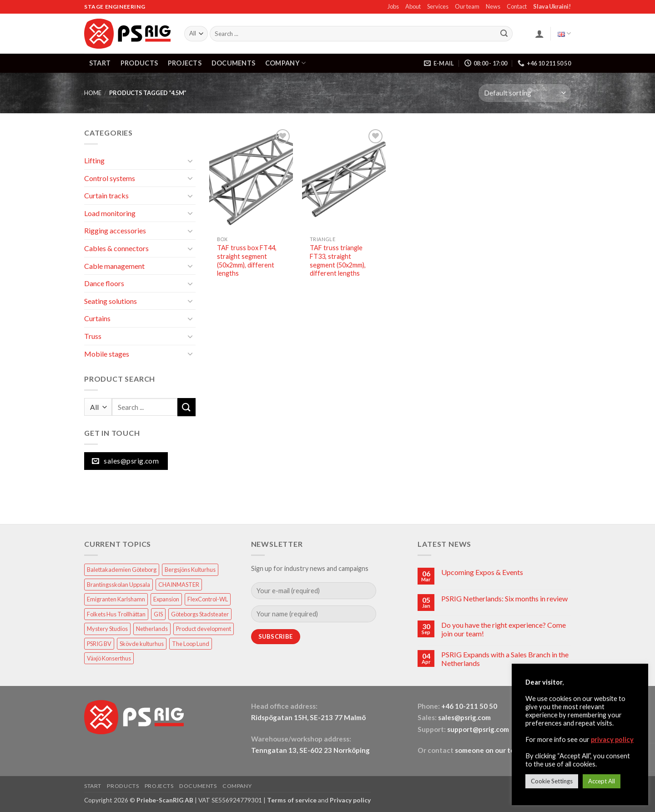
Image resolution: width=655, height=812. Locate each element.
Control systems (110, 178)
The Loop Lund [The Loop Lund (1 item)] (191, 644)
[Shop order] (525, 93)
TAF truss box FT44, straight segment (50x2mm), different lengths (247, 260)
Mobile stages (107, 354)
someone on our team (489, 750)
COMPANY (286, 63)
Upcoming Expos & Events (482, 572)
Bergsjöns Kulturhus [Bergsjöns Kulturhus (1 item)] (190, 570)
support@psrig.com (478, 729)
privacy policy (612, 739)
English (564, 33)
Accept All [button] (602, 781)
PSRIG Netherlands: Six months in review (504, 598)
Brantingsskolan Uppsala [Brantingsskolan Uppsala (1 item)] (118, 585)
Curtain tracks (106, 195)
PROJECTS (185, 63)
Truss (93, 336)
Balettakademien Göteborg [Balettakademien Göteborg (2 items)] (122, 570)
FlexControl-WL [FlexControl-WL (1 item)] (208, 599)
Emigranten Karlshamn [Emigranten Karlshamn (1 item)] (116, 599)
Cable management (114, 266)
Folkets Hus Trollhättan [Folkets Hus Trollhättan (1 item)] (116, 614)
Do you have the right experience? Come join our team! (504, 629)
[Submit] (504, 34)
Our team (467, 6)
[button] (539, 34)
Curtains (97, 318)
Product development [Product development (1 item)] (204, 629)
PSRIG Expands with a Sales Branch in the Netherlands (505, 659)
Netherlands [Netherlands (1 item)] (152, 629)
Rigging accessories (115, 230)
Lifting (94, 160)
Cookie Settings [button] (552, 781)
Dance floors (104, 283)
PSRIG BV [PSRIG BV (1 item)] (99, 644)
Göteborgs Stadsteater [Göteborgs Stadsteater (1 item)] (200, 614)
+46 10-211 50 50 (470, 706)
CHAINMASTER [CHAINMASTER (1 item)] (179, 585)
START (100, 63)
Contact (517, 6)
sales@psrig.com (464, 717)
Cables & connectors (116, 248)
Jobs (393, 6)
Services (438, 6)
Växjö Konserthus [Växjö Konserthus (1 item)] (109, 658)
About (413, 6)
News (493, 6)
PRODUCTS (139, 63)
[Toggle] (190, 161)
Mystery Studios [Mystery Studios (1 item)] (107, 629)
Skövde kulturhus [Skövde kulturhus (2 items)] (142, 644)
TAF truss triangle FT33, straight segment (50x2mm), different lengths (338, 260)
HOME (93, 93)
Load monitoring (110, 213)
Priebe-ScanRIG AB (165, 800)
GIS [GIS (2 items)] (158, 614)
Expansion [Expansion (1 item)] (166, 599)
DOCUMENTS (234, 63)
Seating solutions (111, 301)
